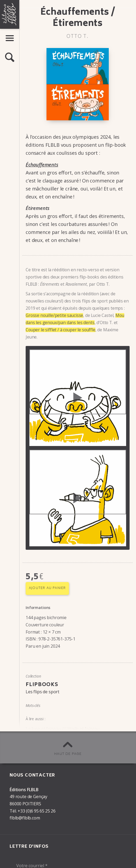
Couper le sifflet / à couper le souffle (61, 330)
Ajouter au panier (47, 588)
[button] (10, 58)
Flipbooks (42, 685)
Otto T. (78, 37)
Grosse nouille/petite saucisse (54, 315)
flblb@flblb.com (25, 818)
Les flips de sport (42, 692)
